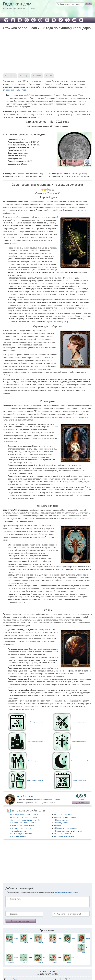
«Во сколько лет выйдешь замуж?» (25, 820)
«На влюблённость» (18, 831)
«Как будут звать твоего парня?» (24, 814)
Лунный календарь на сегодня (35, 722)
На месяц (37, 76)
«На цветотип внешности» (66, 828)
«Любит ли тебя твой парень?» (23, 823)
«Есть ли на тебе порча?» (65, 817)
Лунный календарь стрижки (79, 722)
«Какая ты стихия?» (63, 834)
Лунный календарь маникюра (35, 741)
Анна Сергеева (25, 796)
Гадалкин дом (17, 4)
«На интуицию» (61, 823)
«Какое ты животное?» (64, 836)
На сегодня (10, 76)
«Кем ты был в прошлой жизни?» (69, 831)
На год (49, 76)
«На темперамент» (18, 836)
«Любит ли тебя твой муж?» (22, 825)
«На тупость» (60, 825)
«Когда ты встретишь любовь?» (23, 817)
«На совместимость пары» (21, 828)
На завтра (24, 76)
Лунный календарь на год (79, 780)
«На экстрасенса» (62, 820)
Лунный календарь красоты (79, 741)
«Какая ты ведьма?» (63, 814)
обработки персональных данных (67, 892)
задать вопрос (81, 803)
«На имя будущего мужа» (21, 834)
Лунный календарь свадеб (35, 761)
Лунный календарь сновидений (79, 761)
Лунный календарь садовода (35, 780)
